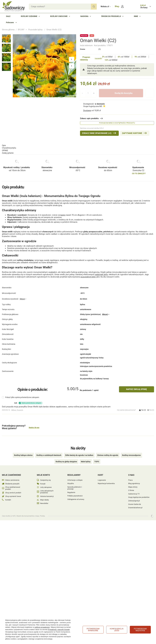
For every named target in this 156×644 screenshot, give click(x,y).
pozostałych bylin (88, 274)
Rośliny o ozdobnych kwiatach (49, 452)
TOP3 (97, 458)
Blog (117, 6)
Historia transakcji (47, 493)
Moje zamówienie (11, 471)
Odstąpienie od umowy (76, 496)
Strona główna (8, 30)
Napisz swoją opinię (136, 390)
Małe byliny (86, 458)
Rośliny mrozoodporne (131, 452)
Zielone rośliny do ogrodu (108, 452)
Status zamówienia (12, 476)
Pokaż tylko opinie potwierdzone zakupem (22, 398)
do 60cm (108, 160)
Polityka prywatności (75, 492)
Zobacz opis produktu (89, 118)
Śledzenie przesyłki (12, 480)
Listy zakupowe (46, 484)
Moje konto (43, 471)
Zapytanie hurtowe (132, 133)
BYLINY (21, 30)
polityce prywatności (42, 627)
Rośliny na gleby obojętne (66, 458)
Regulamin (71, 489)
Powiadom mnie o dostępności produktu (117, 123)
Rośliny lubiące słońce (23, 452)
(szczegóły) (98, 58)
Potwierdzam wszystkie (140, 630)
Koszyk (43, 480)
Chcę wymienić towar (13, 493)
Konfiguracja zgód (117, 630)
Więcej (22, 303)
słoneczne (47, 160)
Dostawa (87, 110)
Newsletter (44, 500)
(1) (100, 49)
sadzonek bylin (101, 272)
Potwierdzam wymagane (93, 630)
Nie (151, 410)
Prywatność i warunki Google (59, 630)
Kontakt (8, 496)
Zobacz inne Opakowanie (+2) (97, 133)
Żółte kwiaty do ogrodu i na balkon (79, 452)
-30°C (78, 160)
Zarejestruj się (45, 476)
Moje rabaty (44, 496)
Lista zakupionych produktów (47, 488)
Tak (143, 410)
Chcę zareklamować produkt (13, 484)
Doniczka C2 (138, 160)
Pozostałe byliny (36, 30)
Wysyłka (71, 480)
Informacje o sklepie (75, 476)
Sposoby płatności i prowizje (75, 484)
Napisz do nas (34, 428)
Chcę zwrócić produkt (13, 489)
